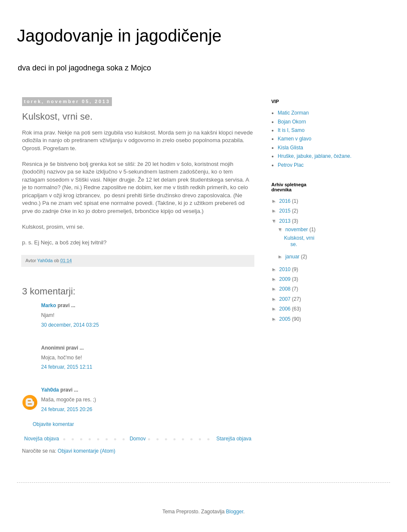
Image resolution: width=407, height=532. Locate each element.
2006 (286, 309)
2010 (286, 269)
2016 (286, 201)
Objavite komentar (53, 424)
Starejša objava (234, 439)
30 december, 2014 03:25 (70, 325)
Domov (138, 439)
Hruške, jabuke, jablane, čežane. (315, 156)
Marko (49, 305)
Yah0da (50, 390)
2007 (286, 299)
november (297, 230)
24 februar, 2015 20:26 (67, 409)
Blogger (235, 512)
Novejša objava (42, 439)
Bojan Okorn (292, 122)
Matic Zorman (293, 113)
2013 (286, 221)
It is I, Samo (291, 130)
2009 (286, 279)
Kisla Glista (290, 148)
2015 (286, 211)
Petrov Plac (291, 165)
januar (293, 257)
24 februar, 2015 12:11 (67, 367)
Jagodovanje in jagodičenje (119, 36)
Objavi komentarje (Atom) (86, 451)
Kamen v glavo (294, 139)
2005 (286, 319)
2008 (286, 289)
